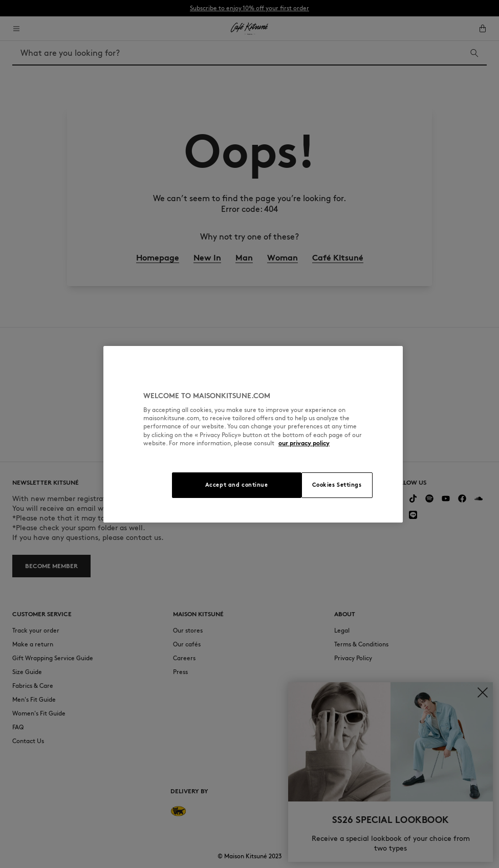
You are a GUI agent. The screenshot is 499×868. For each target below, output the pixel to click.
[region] (253, 434)
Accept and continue (237, 485)
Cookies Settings (337, 485)
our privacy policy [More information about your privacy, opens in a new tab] (304, 443)
